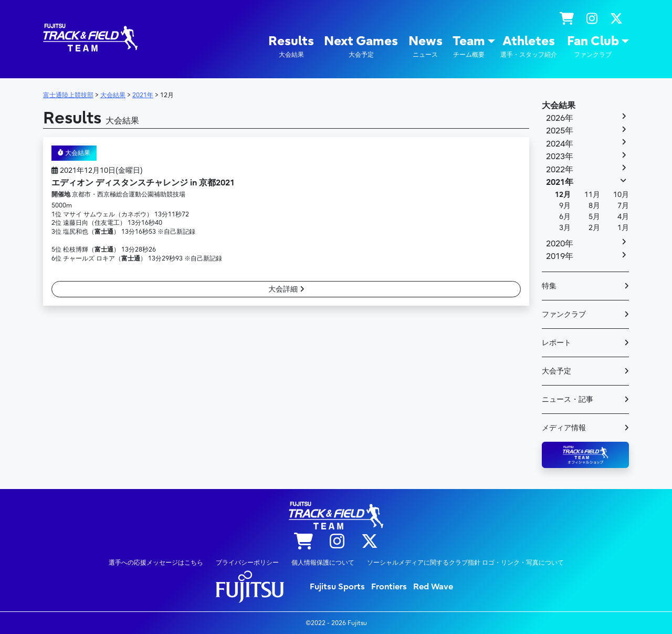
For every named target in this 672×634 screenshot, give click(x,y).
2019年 (560, 256)
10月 (621, 195)
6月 (565, 217)
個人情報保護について (323, 563)
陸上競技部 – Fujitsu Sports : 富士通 (90, 38)
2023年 (560, 157)
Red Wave (433, 587)
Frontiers (389, 587)
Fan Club (593, 46)
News (426, 46)
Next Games (361, 46)
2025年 (560, 131)
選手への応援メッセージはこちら (156, 563)
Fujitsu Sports (337, 587)
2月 (594, 228)
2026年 (560, 118)
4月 (623, 217)
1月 (623, 228)
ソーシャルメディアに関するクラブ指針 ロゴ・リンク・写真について (465, 563)
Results (291, 46)
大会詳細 (286, 289)
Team (469, 46)
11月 (592, 195)
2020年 (560, 244)
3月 (565, 228)
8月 (594, 206)
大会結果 (74, 153)
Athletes (529, 46)
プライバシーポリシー (247, 563)
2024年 (560, 144)
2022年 (560, 170)
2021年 (560, 182)
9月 (565, 206)
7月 (623, 206)
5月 (594, 217)
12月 (563, 195)
